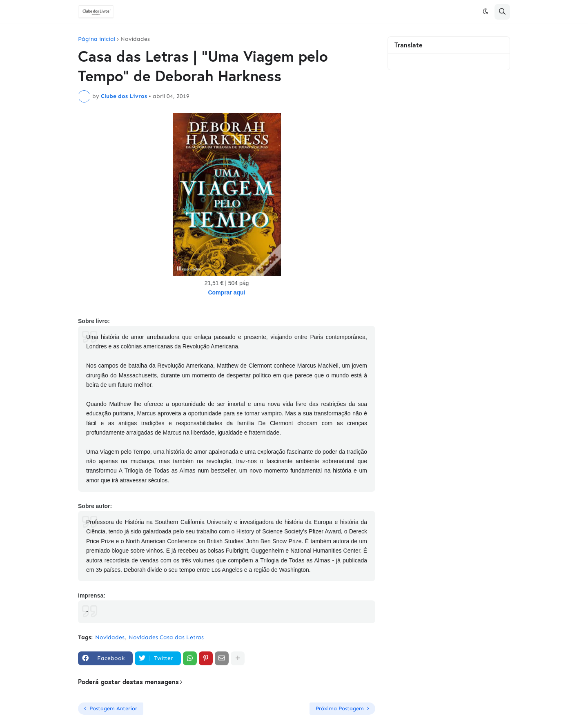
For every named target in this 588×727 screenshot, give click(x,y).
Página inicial (97, 39)
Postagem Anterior (113, 708)
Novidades (135, 39)
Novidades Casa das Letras (166, 637)
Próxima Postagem (340, 708)
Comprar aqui (226, 292)
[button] (486, 12)
